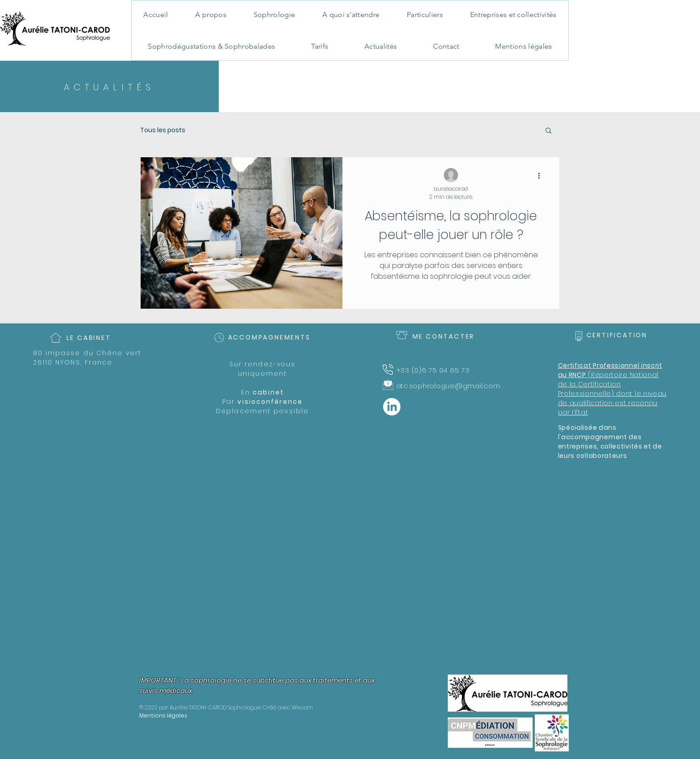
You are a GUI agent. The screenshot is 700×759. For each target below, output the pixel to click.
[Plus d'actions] (542, 176)
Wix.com (302, 707)
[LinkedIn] (392, 407)
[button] (548, 131)
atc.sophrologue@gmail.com (448, 386)
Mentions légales (163, 715)
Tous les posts (163, 130)
